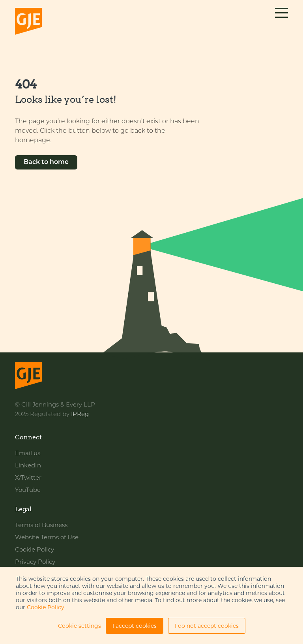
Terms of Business (41, 525)
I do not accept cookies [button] (207, 626)
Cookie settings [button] (79, 626)
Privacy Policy (35, 562)
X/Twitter (28, 477)
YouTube (28, 490)
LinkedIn (28, 465)
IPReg (80, 415)
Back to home (46, 162)
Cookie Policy (46, 607)
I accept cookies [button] (135, 626)
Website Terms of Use (47, 537)
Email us (28, 453)
